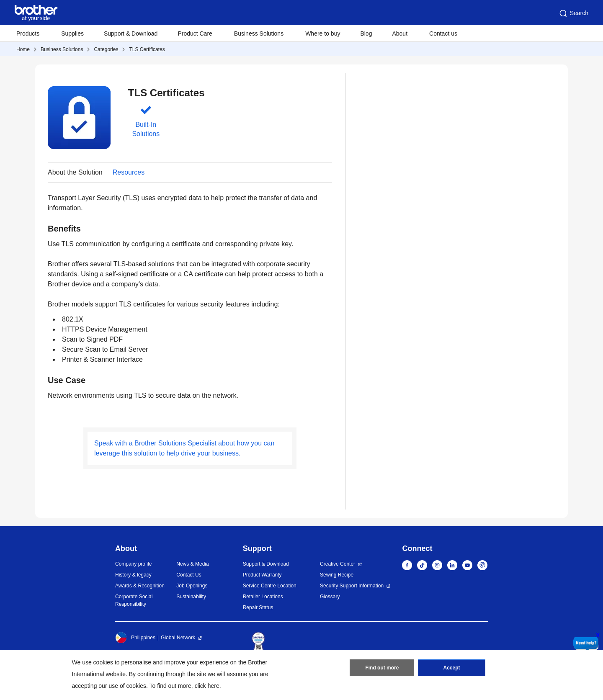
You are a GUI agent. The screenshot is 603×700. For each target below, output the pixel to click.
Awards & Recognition (140, 586)
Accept (452, 668)
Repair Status (258, 607)
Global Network (178, 638)
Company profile (133, 564)
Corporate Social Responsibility (134, 600)
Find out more (382, 668)
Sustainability (191, 597)
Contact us (443, 33)
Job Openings (192, 586)
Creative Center (338, 564)
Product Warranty (262, 575)
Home (23, 49)
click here (207, 686)
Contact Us (189, 575)
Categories (106, 49)
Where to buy (323, 33)
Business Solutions (62, 49)
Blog (366, 33)
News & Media (192, 564)
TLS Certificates (147, 49)
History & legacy (133, 575)
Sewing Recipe (337, 575)
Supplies (72, 33)
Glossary (330, 597)
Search (573, 13)
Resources (129, 172)
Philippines (135, 638)
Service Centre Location (270, 586)
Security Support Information (352, 586)
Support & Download (131, 33)
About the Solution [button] (75, 172)
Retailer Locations (263, 597)
